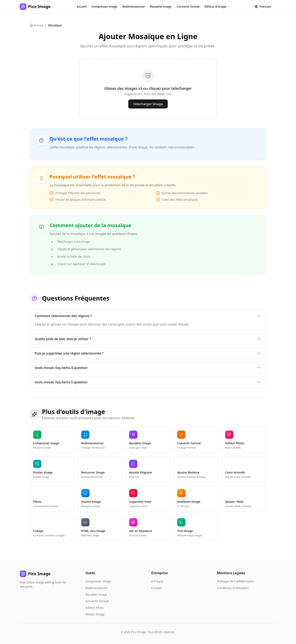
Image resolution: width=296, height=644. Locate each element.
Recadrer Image (96, 594)
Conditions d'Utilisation (233, 588)
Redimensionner (134, 6)
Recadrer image (161, 6)
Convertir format (188, 6)
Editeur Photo (95, 608)
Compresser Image (98, 581)
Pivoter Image (95, 614)
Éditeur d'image (215, 6)
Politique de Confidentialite (235, 581)
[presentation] (148, 89)
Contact (157, 588)
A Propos (157, 581)
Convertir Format (97, 601)
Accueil (82, 6)
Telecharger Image (148, 104)
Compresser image (104, 6)
